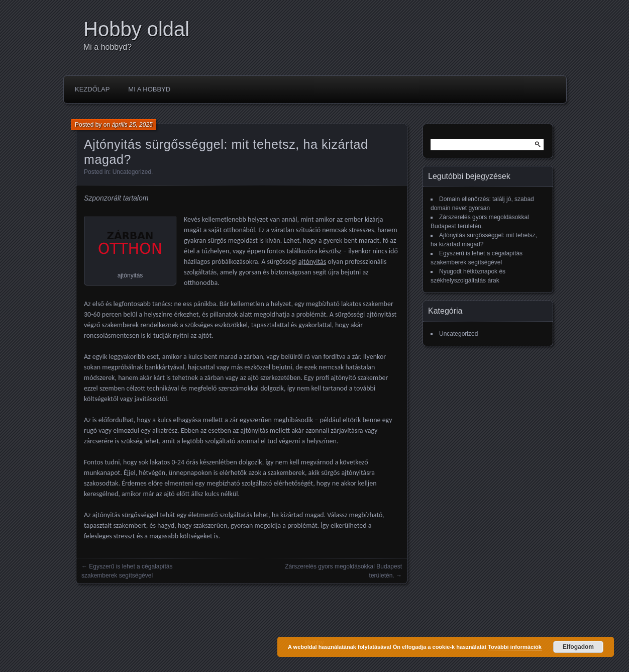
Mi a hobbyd (149, 89)
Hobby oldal (136, 29)
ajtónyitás (312, 262)
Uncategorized (132, 172)
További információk (515, 647)
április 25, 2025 (132, 125)
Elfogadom (578, 647)
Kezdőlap (92, 89)
